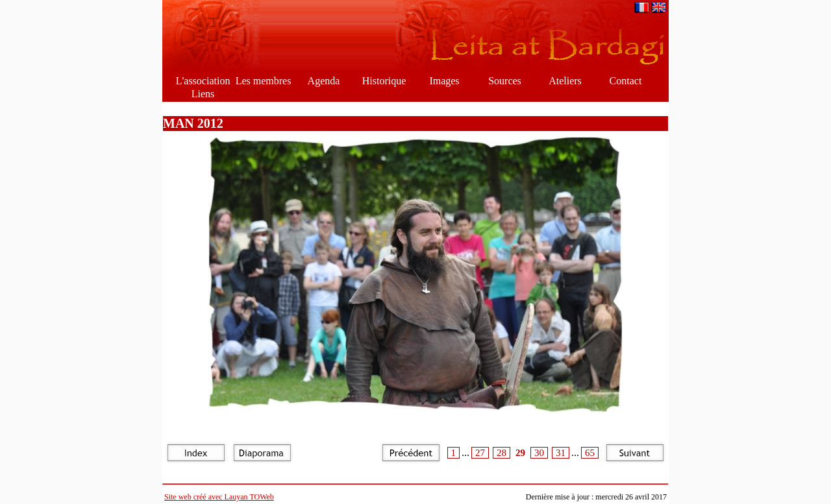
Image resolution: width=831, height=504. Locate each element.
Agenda (324, 81)
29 (520, 453)
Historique (384, 81)
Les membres (264, 81)
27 (480, 453)
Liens (203, 94)
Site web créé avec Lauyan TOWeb (219, 497)
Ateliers (565, 81)
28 (502, 453)
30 (539, 453)
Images (444, 81)
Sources (505, 81)
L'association (203, 81)
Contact (626, 81)
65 (590, 453)
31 (561, 453)
